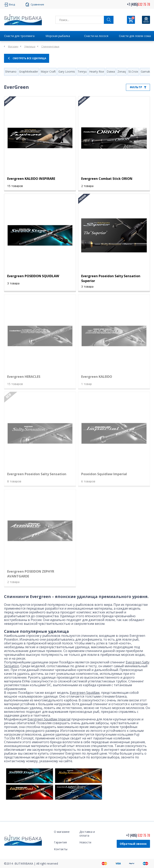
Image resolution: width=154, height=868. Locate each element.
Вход (12, 4)
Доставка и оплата (87, 834)
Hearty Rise (97, 71)
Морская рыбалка (58, 36)
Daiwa (111, 71)
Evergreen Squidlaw (85, 693)
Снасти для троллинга (19, 36)
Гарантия (60, 842)
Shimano (11, 71)
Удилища (30, 46)
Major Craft (48, 71)
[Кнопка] (146, 20)
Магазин (13, 46)
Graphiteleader (29, 71)
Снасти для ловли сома (135, 36)
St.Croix (133, 71)
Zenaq (122, 71)
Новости (85, 842)
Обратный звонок (133, 844)
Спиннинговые (50, 46)
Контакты (61, 849)
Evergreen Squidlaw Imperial (49, 719)
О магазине (62, 832)
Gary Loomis (67, 71)
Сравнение (37, 4)
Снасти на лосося (96, 36)
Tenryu (82, 71)
